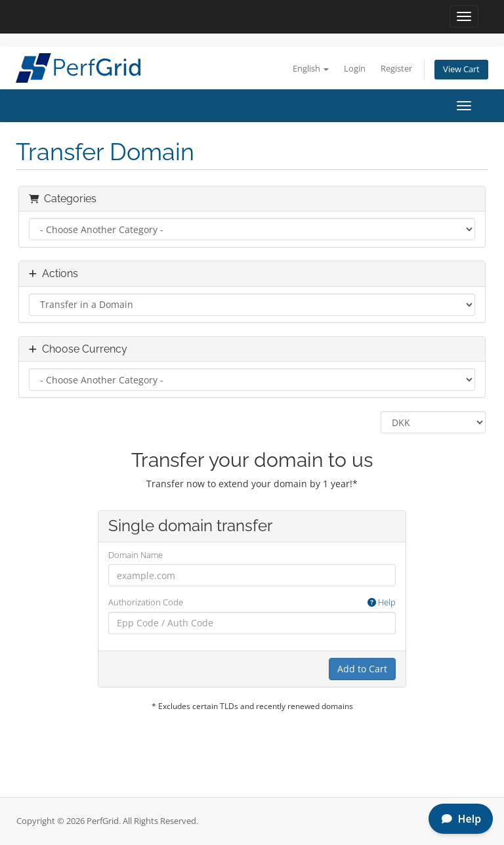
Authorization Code (252, 602)
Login (355, 69)
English (311, 69)
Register (396, 69)
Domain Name (136, 555)
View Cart (461, 69)
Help (382, 602)
